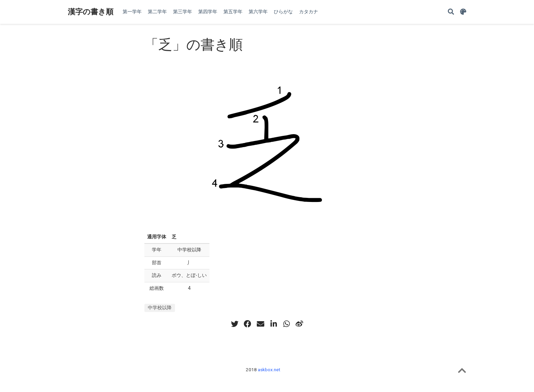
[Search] (451, 12)
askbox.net (269, 370)
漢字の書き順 (91, 12)
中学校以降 (160, 308)
